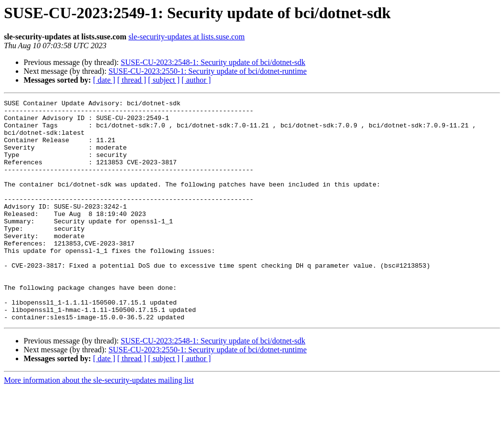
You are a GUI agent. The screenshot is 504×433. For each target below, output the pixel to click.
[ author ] (196, 80)
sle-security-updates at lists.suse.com (187, 37)
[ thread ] (132, 80)
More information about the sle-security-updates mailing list (99, 424)
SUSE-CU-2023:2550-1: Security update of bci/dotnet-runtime (207, 71)
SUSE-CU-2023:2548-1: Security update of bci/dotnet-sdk (213, 62)
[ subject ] (164, 80)
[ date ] (104, 80)
